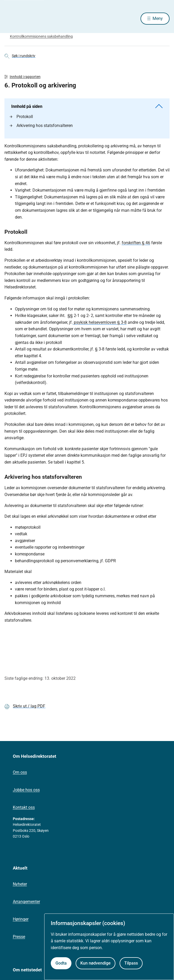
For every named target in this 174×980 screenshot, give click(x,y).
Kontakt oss (24, 807)
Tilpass (131, 963)
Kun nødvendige (96, 963)
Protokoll (21, 117)
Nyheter (20, 884)
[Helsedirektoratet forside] (11, 18)
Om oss (20, 772)
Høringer (21, 919)
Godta (61, 963)
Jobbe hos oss (26, 790)
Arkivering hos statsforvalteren (41, 126)
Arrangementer (26, 902)
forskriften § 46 (136, 243)
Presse (19, 937)
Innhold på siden (87, 106)
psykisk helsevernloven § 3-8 (100, 322)
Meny (158, 18)
